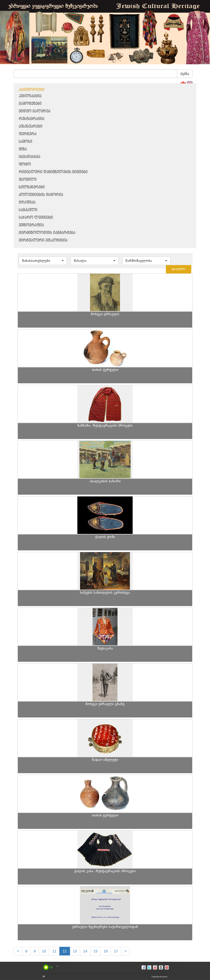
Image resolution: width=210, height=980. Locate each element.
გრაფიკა (27, 202)
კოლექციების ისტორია (41, 195)
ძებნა (185, 74)
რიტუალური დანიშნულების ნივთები (53, 172)
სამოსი (25, 142)
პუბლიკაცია (30, 96)
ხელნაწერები (32, 187)
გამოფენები (30, 104)
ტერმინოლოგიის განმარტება (47, 233)
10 (44, 951)
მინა (23, 149)
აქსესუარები (31, 126)
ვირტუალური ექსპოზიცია (43, 240)
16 (106, 951)
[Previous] (18, 951)
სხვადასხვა (30, 157)
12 (65, 951)
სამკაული (28, 210)
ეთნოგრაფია (31, 225)
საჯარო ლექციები (36, 218)
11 (54, 951)
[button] (43, 261)
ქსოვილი (28, 180)
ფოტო (25, 164)
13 (75, 951)
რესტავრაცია (32, 119)
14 (85, 951)
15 (96, 951)
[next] (125, 951)
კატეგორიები (32, 90)
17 (116, 951)
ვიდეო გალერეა (35, 111)
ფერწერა (28, 134)
